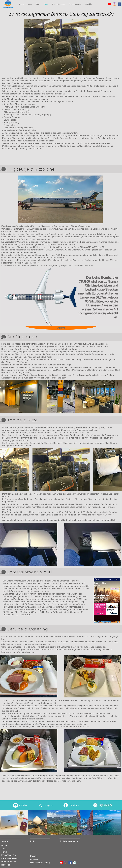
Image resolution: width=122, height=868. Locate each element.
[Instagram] (114, 4)
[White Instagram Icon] (40, 805)
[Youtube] (109, 4)
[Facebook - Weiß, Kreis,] (66, 805)
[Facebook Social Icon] (119, 4)
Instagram (49, 805)
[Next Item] (116, 297)
